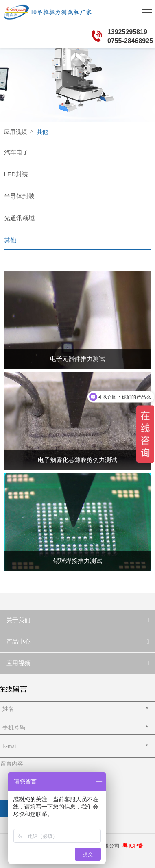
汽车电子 (16, 152)
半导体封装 (19, 196)
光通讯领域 (19, 218)
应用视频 (15, 132)
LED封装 (16, 174)
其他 (10, 240)
